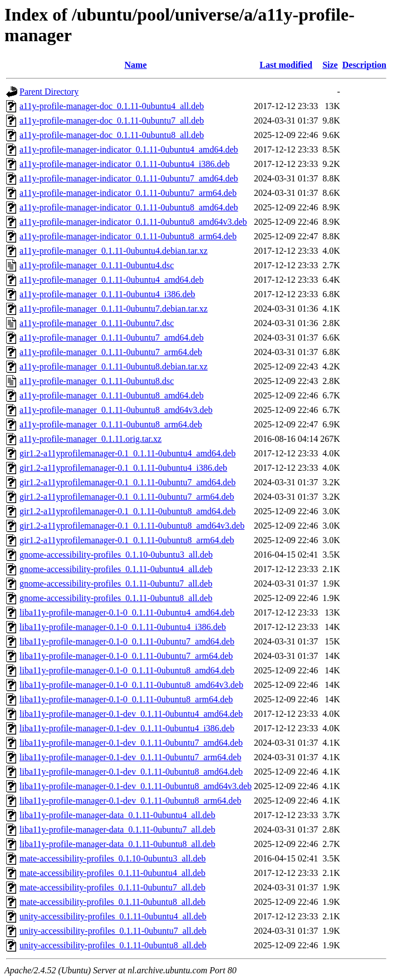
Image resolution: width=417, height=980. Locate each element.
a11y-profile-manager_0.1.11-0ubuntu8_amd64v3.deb (116, 410)
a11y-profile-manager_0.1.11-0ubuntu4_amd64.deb (112, 280)
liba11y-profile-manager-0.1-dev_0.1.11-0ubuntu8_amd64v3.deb (136, 786)
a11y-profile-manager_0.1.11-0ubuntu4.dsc (97, 265)
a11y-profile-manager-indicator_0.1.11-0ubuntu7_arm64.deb (128, 193)
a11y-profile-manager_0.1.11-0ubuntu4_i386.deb (107, 294)
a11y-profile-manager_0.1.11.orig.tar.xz (90, 439)
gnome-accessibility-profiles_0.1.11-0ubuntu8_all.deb (116, 598)
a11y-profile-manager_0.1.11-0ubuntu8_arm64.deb (111, 424)
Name (136, 65)
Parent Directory (49, 92)
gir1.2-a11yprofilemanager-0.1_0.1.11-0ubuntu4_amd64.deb (127, 453)
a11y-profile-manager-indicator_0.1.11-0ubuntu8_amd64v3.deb (133, 222)
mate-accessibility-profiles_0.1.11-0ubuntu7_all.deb (112, 887)
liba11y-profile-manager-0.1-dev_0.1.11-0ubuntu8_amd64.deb (131, 772)
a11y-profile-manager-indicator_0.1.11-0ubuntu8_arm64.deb (128, 236)
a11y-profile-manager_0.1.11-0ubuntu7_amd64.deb (112, 338)
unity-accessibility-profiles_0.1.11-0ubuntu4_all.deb (113, 916)
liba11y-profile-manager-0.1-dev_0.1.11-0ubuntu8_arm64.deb (130, 801)
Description (364, 65)
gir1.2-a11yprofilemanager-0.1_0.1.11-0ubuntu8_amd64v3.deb (132, 526)
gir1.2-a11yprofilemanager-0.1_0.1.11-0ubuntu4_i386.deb (123, 468)
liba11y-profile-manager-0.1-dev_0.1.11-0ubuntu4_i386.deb (127, 728)
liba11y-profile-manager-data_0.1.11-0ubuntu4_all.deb (117, 815)
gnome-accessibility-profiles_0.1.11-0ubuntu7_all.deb (116, 583)
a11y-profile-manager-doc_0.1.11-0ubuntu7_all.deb (112, 120)
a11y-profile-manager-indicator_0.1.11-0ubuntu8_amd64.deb (129, 207)
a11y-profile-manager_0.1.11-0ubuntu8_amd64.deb (112, 395)
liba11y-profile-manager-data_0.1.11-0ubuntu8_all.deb (117, 844)
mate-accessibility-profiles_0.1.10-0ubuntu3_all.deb (113, 858)
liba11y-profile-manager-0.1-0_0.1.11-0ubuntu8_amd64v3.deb (131, 685)
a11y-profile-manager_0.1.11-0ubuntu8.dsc (97, 381)
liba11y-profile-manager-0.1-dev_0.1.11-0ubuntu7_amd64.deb (131, 743)
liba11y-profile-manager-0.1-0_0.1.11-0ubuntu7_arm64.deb (126, 656)
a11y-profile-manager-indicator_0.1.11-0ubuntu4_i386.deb (125, 164)
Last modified (286, 65)
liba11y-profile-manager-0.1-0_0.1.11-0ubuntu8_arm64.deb (126, 699)
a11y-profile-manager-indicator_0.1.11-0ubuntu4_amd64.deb (129, 149)
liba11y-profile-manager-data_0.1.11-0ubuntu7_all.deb (117, 829)
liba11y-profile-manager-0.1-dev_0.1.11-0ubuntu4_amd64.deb (131, 714)
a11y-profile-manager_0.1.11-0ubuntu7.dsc (97, 323)
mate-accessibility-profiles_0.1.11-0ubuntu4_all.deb (112, 873)
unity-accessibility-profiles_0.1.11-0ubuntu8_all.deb (113, 945)
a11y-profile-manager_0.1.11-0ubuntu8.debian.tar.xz (114, 366)
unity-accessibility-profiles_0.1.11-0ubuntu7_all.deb (113, 931)
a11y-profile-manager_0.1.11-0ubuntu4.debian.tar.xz (114, 251)
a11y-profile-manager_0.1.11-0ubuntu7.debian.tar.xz (114, 309)
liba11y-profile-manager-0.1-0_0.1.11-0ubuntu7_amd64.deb (127, 641)
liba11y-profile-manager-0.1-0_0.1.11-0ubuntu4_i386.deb (123, 627)
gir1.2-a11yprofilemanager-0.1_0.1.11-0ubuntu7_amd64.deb (127, 482)
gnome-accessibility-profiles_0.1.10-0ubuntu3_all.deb (116, 555)
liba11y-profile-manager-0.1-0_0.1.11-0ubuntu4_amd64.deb (127, 612)
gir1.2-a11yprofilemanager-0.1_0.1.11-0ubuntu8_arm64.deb (127, 540)
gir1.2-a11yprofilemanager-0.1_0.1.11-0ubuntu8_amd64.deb (127, 511)
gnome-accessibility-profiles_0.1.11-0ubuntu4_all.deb (116, 569)
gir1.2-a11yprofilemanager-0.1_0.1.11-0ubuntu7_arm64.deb (127, 497)
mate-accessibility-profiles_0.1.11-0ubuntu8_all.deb (112, 902)
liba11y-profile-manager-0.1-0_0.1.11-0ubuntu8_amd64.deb (127, 670)
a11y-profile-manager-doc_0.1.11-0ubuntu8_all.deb (112, 135)
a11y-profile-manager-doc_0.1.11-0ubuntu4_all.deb (112, 106)
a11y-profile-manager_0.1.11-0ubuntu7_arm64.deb (111, 352)
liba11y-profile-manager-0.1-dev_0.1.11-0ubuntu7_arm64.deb (130, 757)
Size (330, 65)
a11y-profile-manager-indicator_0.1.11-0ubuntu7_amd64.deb (129, 178)
